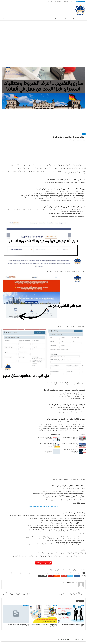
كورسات (78, 19)
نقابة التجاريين (65, 2)
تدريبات (66, 19)
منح (70, 19)
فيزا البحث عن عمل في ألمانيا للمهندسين (27, 573)
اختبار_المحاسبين (26, 605)
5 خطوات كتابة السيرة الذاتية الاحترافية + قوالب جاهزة (72, 594)
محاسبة (55, 19)
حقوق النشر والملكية (57, 2)
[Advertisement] (43, 32)
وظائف (73, 19)
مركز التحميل (72, 2)
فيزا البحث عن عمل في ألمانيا (53, 573)
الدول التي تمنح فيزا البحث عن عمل (65, 573)
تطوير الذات (61, 19)
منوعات (84, 134)
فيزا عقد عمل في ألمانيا (16, 573)
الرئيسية (83, 19)
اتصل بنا (50, 2)
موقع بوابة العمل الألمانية (43, 563)
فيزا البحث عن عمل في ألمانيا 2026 (41, 573)
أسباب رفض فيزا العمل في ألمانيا (77, 573)
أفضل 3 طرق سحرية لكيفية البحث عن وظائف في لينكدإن (16, 594)
